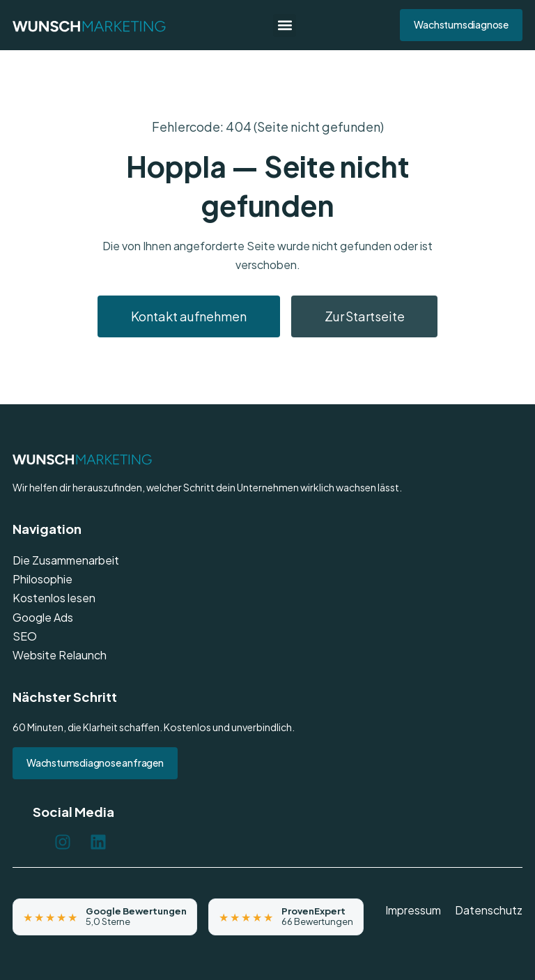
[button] (285, 25)
